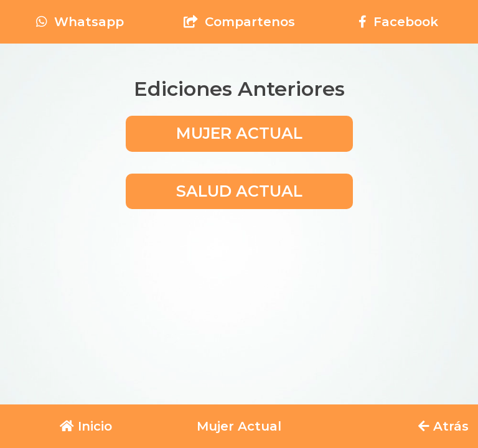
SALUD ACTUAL (239, 191)
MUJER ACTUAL (239, 133)
